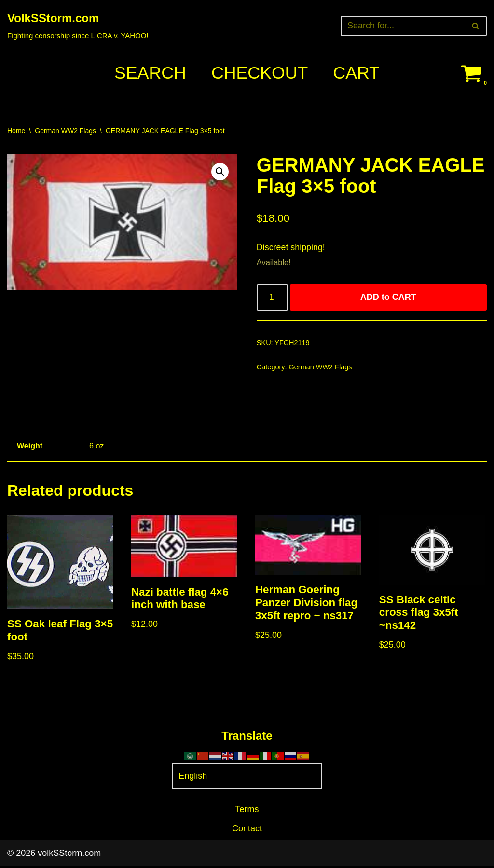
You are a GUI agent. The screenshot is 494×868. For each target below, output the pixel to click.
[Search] (403, 26)
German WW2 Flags (65, 131)
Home (16, 131)
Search (150, 73)
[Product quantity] (272, 298)
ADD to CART (388, 298)
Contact (247, 830)
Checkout (260, 73)
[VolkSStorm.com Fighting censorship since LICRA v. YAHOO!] (78, 26)
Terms (247, 811)
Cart (357, 73)
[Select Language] (247, 778)
